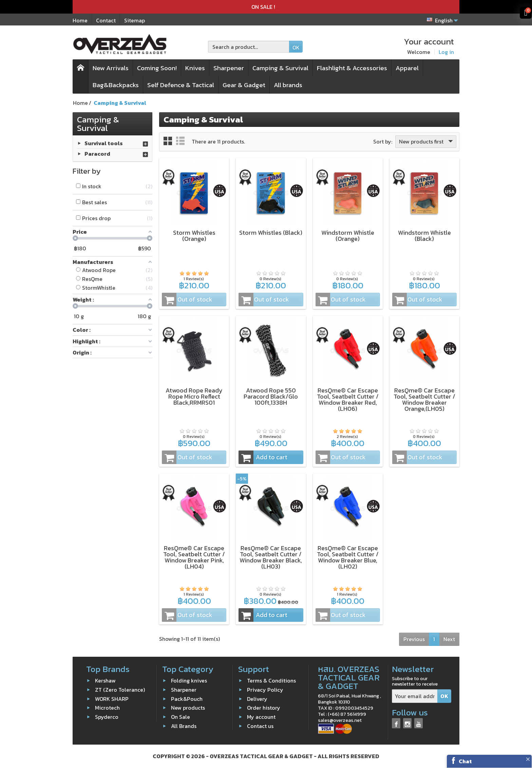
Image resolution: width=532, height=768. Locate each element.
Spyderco (107, 717)
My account (261, 717)
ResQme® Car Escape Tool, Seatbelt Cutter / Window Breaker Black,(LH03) (271, 557)
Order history (264, 708)
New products (188, 708)
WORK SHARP (112, 698)
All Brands (184, 726)
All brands (288, 85)
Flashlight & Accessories (352, 68)
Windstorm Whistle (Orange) (348, 236)
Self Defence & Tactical (181, 85)
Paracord (97, 153)
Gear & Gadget (244, 85)
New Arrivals (111, 68)
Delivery (257, 698)
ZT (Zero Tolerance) (120, 690)
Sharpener (229, 68)
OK (296, 47)
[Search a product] (249, 47)
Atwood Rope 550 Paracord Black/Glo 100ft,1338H (271, 396)
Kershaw (105, 680)
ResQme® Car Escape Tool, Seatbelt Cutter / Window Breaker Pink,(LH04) (194, 557)
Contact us (260, 726)
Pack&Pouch (187, 698)
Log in (446, 52)
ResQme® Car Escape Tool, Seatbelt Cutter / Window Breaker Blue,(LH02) (348, 557)
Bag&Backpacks (116, 85)
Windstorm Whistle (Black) (424, 236)
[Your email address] (415, 696)
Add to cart (263, 457)
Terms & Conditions (271, 680)
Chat (465, 761)
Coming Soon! (157, 68)
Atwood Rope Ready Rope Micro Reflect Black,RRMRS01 (194, 396)
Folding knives (189, 680)
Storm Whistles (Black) (271, 233)
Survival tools (104, 143)
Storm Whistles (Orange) (194, 236)
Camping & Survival (280, 68)
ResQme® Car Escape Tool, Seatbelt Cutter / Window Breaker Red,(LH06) (348, 399)
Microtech (107, 708)
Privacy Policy (265, 690)
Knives (195, 68)
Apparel (407, 68)
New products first (427, 141)
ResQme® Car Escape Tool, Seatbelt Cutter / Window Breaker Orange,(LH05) (424, 399)
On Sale (180, 717)
